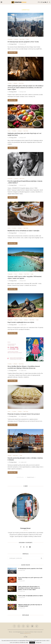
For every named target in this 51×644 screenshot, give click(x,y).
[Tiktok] (47, 2)
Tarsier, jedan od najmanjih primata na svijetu (30, 596)
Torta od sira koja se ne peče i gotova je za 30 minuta (30, 578)
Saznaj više (39, 643)
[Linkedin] (43, 2)
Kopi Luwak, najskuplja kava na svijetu (21, 322)
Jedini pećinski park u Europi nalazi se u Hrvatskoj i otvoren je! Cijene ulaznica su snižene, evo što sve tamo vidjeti (25, 88)
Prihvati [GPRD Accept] (32, 643)
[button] (10, 305)
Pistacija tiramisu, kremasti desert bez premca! (24, 414)
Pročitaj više (13, 53)
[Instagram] (42, 2)
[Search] (50, 2)
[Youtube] (45, 2)
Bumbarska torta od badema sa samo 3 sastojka (23, 231)
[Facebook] (38, 2)
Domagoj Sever (13, 44)
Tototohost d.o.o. (27, 633)
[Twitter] (40, 2)
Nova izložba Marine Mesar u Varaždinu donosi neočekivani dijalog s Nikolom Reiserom (24, 367)
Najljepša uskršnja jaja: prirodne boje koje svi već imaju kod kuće (30, 605)
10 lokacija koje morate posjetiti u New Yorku (23, 42)
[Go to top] (25, 637)
